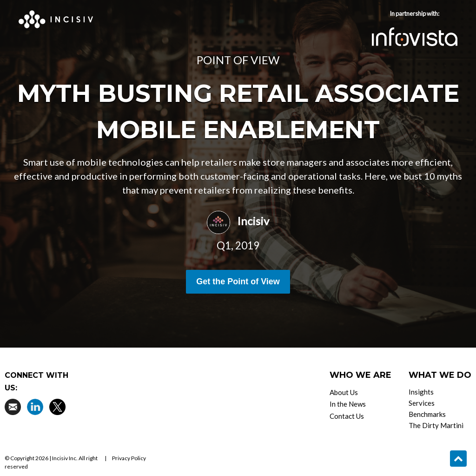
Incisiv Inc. (65, 458)
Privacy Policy (129, 458)
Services (422, 403)
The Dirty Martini (436, 425)
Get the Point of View (238, 282)
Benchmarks (427, 414)
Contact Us (347, 416)
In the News (348, 404)
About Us (344, 392)
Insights (421, 392)
